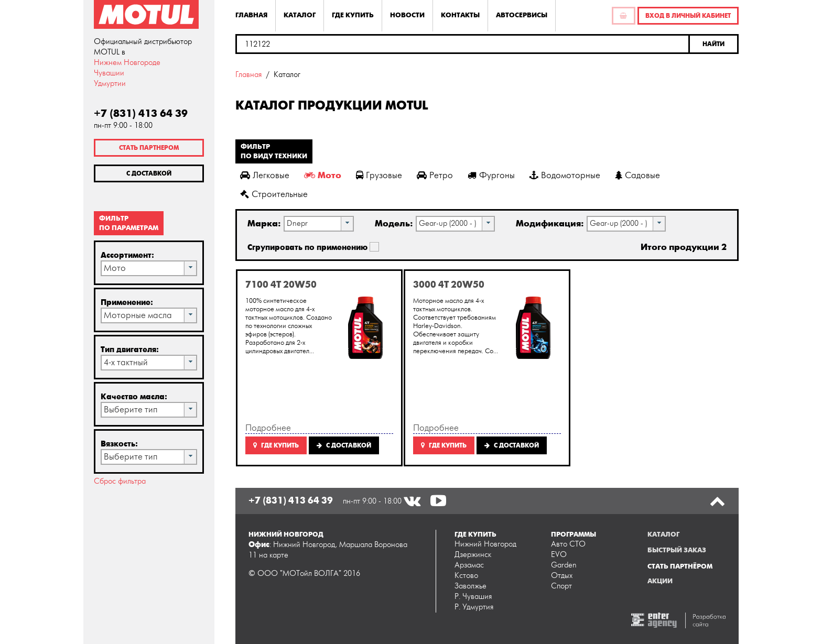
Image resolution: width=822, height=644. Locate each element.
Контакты (460, 15)
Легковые (265, 176)
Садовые (637, 176)
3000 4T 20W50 (449, 285)
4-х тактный (126, 363)
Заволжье (471, 586)
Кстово (466, 576)
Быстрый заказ (677, 550)
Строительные (274, 194)
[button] (714, 44)
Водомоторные (565, 176)
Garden (564, 565)
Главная (251, 15)
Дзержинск (473, 555)
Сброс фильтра (120, 481)
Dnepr (297, 223)
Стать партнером (149, 148)
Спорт (561, 586)
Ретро (435, 176)
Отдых (562, 576)
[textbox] (463, 44)
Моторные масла (138, 315)
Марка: (264, 224)
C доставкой (344, 445)
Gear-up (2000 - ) (447, 223)
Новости (407, 15)
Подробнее (268, 428)
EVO (559, 555)
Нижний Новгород (485, 544)
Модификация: (550, 224)
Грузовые (379, 176)
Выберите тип (131, 410)
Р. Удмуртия (474, 607)
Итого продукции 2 (684, 247)
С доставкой (149, 173)
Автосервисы (522, 15)
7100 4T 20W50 (281, 285)
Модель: (394, 224)
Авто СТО (568, 544)
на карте (274, 555)
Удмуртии (110, 84)
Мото (115, 268)
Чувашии (109, 73)
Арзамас (469, 565)
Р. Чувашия (473, 597)
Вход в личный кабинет (688, 16)
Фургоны (491, 176)
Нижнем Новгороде (127, 63)
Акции (660, 581)
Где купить (353, 15)
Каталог (300, 15)
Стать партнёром (680, 566)
